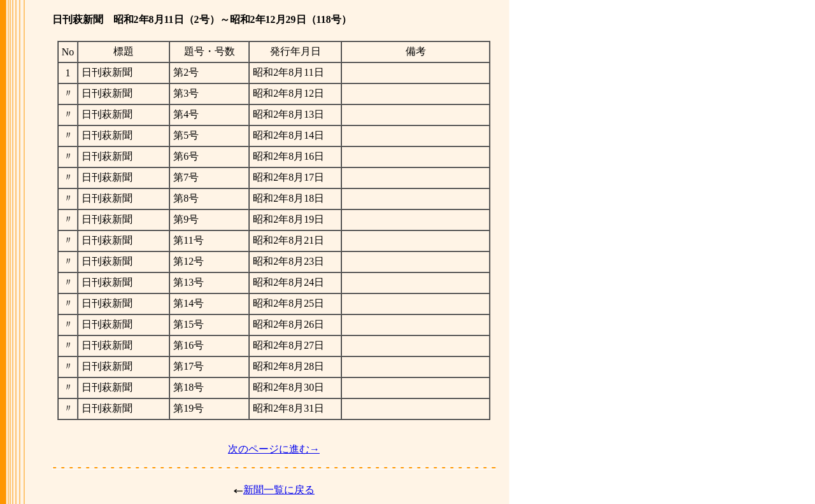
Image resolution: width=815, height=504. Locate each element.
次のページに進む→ (274, 449)
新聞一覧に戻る (279, 490)
